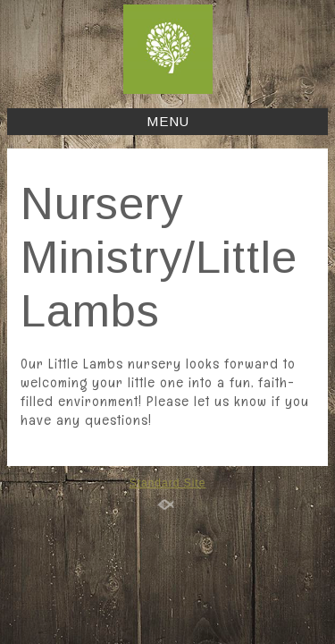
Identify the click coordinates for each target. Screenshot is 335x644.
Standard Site (168, 483)
